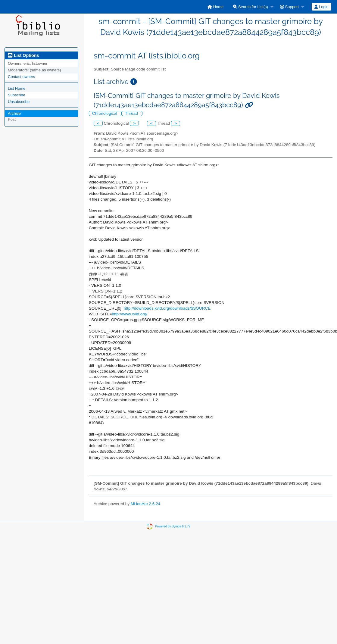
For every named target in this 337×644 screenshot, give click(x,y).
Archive (14, 113)
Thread (132, 113)
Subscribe (17, 95)
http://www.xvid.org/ (129, 314)
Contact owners (21, 77)
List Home (17, 88)
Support (289, 7)
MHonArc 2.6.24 (145, 504)
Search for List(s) (251, 7)
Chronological (105, 113)
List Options (23, 55)
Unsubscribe (19, 102)
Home (215, 7)
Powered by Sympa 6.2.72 (173, 526)
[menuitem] (215, 7)
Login (321, 7)
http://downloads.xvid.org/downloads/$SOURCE (167, 308)
